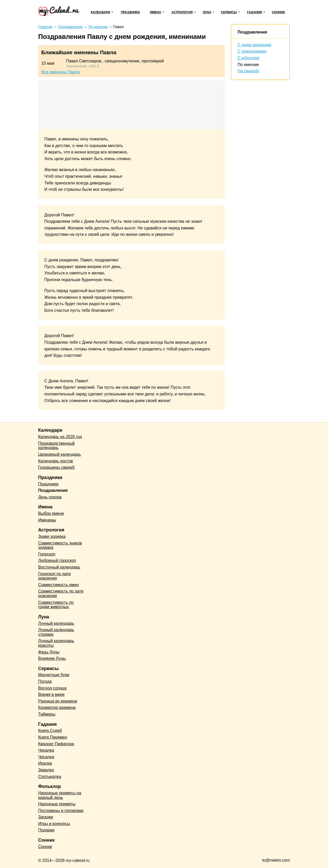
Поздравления (252, 32)
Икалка (45, 763)
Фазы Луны (49, 652)
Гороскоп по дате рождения (54, 576)
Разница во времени (58, 701)
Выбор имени (51, 513)
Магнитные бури (54, 675)
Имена (156, 12)
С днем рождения (254, 45)
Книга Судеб (50, 731)
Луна (207, 12)
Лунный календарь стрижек (56, 632)
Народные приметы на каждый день (60, 795)
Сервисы (229, 12)
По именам (248, 65)
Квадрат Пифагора (56, 744)
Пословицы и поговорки (61, 811)
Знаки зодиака (52, 536)
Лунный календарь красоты (56, 643)
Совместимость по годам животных (56, 605)
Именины (47, 520)
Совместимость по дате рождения (61, 593)
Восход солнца (52, 688)
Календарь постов (55, 461)
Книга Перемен (53, 737)
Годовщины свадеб (56, 467)
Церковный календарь (60, 454)
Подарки (46, 830)
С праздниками (252, 51)
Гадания (254, 12)
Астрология (182, 12)
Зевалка (46, 770)
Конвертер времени (57, 708)
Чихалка (46, 750)
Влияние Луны (52, 658)
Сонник (278, 12)
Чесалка (46, 757)
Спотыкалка (50, 777)
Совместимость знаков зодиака (60, 545)
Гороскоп (47, 554)
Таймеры (47, 714)
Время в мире (51, 694)
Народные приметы (57, 804)
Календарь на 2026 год (60, 437)
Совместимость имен (59, 585)
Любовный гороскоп (57, 560)
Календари (100, 12)
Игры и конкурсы (54, 824)
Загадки (46, 817)
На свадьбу (248, 71)
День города (50, 497)
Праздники (130, 12)
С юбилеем (248, 58)
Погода (45, 681)
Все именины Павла (60, 72)
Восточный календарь (59, 567)
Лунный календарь (56, 623)
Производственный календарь (56, 446)
